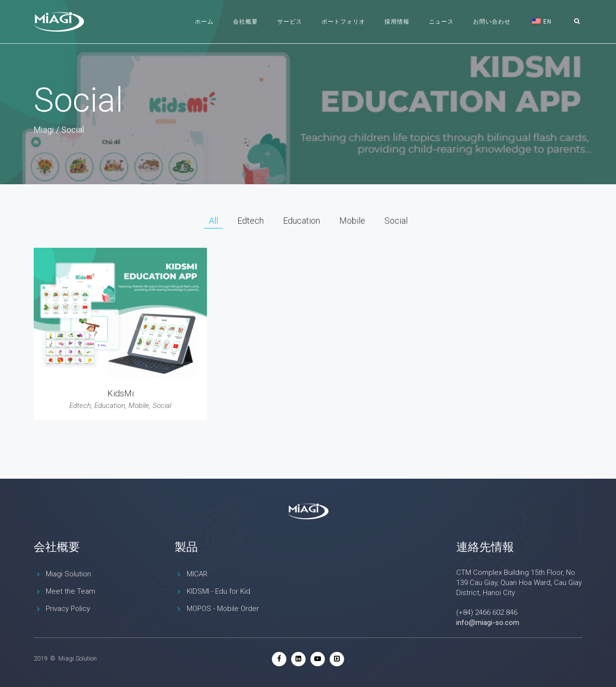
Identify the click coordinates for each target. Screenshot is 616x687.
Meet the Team (71, 591)
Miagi (44, 130)
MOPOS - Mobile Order (223, 609)
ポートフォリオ (343, 22)
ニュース (441, 22)
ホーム (204, 22)
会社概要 (245, 22)
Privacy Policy (68, 609)
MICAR (197, 574)
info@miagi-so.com (488, 623)
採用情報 (397, 22)
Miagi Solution (68, 574)
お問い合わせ (492, 22)
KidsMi (121, 393)
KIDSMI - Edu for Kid (218, 591)
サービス (290, 22)
